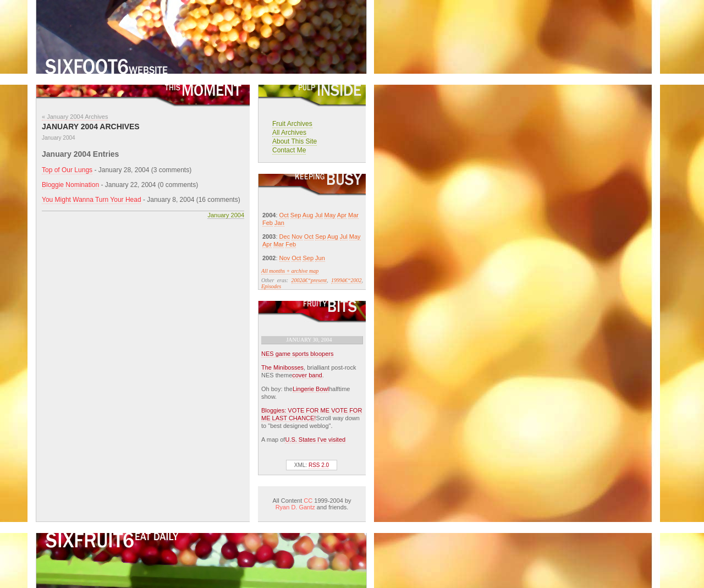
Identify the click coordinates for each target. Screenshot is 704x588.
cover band (307, 375)
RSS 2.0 (319, 465)
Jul (318, 215)
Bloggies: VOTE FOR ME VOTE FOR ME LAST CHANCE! (312, 414)
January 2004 (226, 215)
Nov (297, 237)
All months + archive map (290, 271)
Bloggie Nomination (70, 185)
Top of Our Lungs (67, 170)
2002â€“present (309, 280)
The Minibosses (282, 367)
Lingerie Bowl (311, 389)
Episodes (271, 286)
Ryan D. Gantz (295, 507)
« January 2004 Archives (75, 117)
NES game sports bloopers (297, 354)
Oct (284, 215)
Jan (279, 223)
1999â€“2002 (346, 280)
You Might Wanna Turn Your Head (92, 200)
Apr (342, 215)
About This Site (295, 141)
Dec (285, 237)
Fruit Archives (292, 124)
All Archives (289, 133)
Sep (296, 215)
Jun (320, 258)
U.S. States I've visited (315, 439)
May (330, 215)
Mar (353, 215)
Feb (268, 223)
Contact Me (289, 150)
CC (308, 501)
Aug (308, 215)
